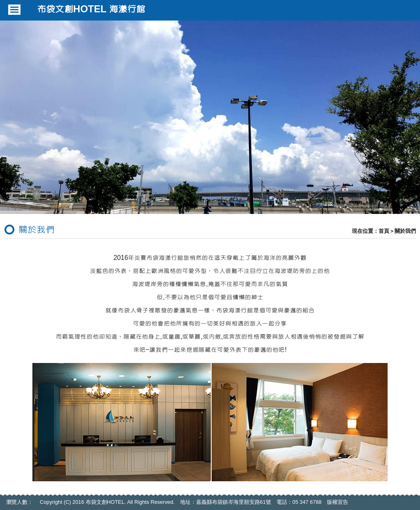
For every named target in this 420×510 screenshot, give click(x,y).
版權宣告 (338, 502)
